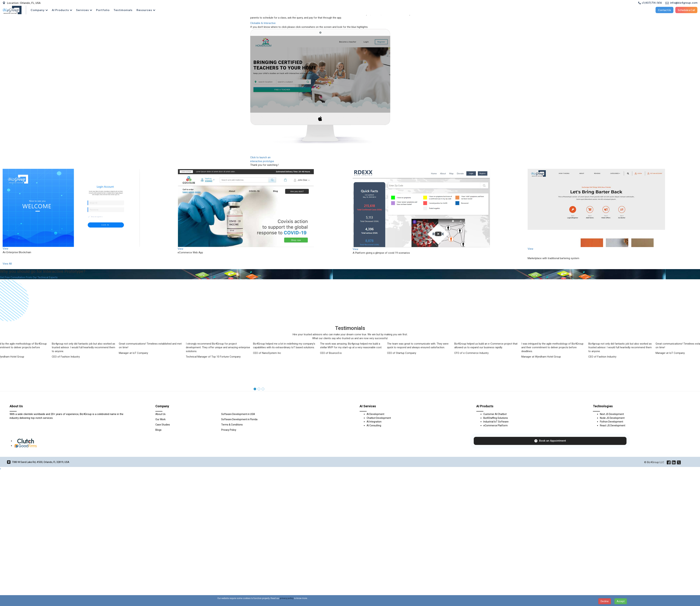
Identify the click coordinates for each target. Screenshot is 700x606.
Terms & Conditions (232, 470)
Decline (605, 601)
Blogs (158, 475)
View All (7, 264)
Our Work (160, 465)
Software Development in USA (238, 460)
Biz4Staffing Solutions (496, 463)
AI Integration (374, 467)
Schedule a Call (686, 10)
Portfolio (103, 10)
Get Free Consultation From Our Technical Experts (29, 277)
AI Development (375, 460)
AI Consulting (374, 471)
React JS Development (613, 471)
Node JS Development (612, 463)
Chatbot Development (379, 463)
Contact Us (664, 10)
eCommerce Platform (496, 471)
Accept (621, 601)
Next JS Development (612, 460)
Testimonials (123, 10)
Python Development (612, 467)
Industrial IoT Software (496, 467)
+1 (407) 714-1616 (650, 3)
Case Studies (163, 470)
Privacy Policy (229, 475)
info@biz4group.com (681, 3)
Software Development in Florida (239, 465)
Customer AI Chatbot (495, 460)
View (5, 249)
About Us (160, 460)
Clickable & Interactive (263, 23)
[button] (255, 434)
